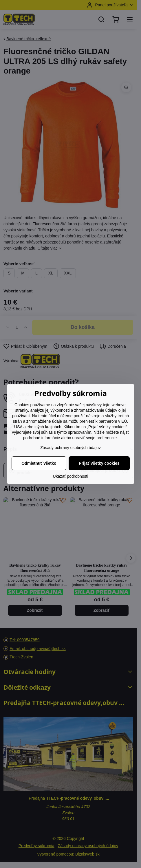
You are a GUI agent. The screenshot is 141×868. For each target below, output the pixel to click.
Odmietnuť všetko (39, 463)
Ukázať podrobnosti (71, 476)
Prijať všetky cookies (99, 463)
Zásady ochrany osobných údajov (70, 448)
